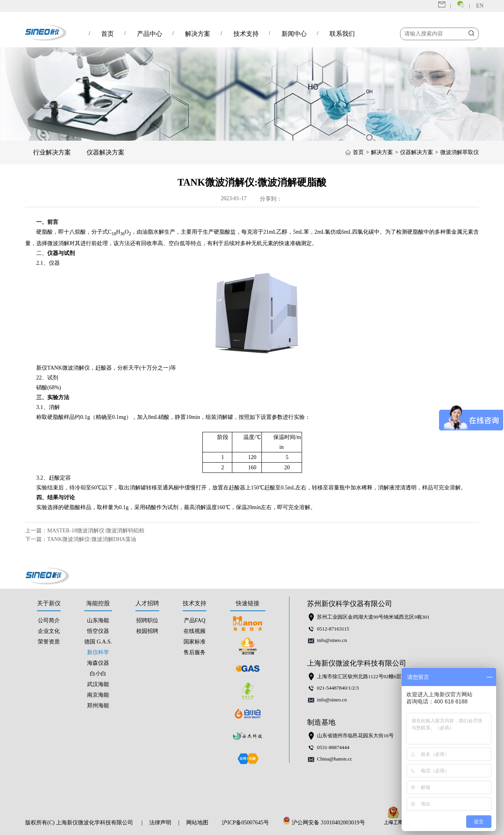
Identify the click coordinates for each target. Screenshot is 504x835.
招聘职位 (147, 620)
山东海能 (98, 620)
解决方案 (382, 152)
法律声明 (160, 823)
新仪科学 (98, 652)
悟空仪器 (98, 631)
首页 (358, 152)
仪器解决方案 (106, 152)
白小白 (98, 674)
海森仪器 (98, 663)
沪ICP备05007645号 (245, 823)
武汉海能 (98, 684)
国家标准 (195, 642)
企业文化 (49, 631)
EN (480, 6)
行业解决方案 (52, 152)
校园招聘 (147, 631)
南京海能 (98, 695)
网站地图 (197, 823)
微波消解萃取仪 (460, 152)
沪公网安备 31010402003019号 (326, 823)
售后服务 (195, 652)
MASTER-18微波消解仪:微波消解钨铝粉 (96, 531)
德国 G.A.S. (98, 642)
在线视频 (195, 631)
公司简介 (49, 620)
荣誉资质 (49, 642)
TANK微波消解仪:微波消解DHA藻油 (92, 539)
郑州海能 (98, 706)
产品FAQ (195, 620)
